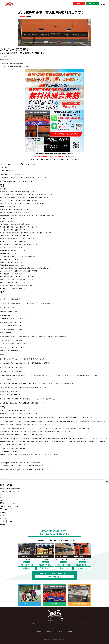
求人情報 (86, 625)
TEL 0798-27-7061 (27, 566)
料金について (36, 625)
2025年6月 (3, 513)
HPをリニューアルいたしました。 (10, 492)
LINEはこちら (76, 161)
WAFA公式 (50, 621)
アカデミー (62, 621)
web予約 (79, 3)
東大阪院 (70, 633)
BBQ (1, 500)
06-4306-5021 (70, 158)
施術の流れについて (45, 625)
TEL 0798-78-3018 (45, 566)
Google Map (27, 564)
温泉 (1, 494)
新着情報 (29, 17)
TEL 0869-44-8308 (64, 566)
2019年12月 (4, 518)
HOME (22, 625)
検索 (1, 478)
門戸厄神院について (45, 569)
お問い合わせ (92, 3)
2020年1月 (3, 515)
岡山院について (64, 569)
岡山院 (60, 633)
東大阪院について (82, 569)
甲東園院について (27, 569)
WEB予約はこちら (54, 578)
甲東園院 (39, 633)
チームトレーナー (72, 625)
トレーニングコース (59, 625)
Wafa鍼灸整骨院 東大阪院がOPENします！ (13, 489)
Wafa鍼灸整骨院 (21, 17)
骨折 (1, 497)
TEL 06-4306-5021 (82, 566)
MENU (103, 3)
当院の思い (28, 625)
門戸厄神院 (50, 633)
